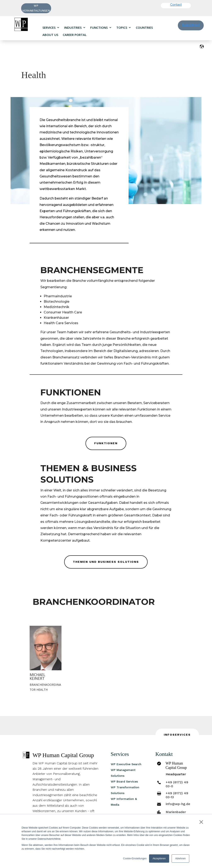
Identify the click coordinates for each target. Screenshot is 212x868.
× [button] (201, 822)
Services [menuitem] (49, 28)
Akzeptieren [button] (159, 859)
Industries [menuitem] (73, 28)
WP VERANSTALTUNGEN (36, 8)
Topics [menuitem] (122, 28)
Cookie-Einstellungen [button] (135, 859)
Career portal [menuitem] (75, 35)
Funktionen (106, 443)
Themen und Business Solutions (106, 562)
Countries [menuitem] (144, 28)
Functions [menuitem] (99, 28)
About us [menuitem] (50, 35)
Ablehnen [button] (180, 859)
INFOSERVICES (177, 735)
